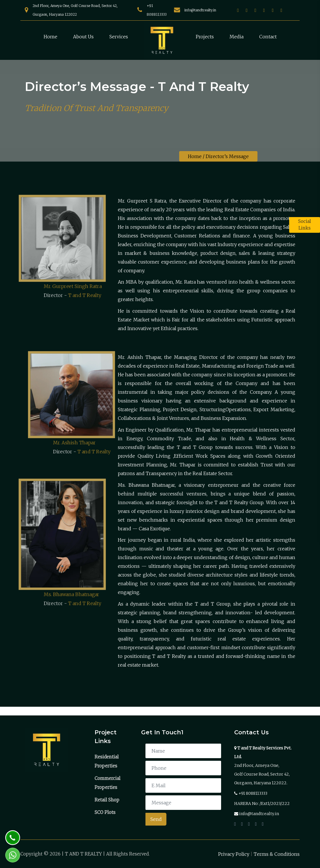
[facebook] (238, 10)
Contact (268, 37)
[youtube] (264, 10)
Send (156, 819)
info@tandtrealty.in (200, 10)
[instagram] (247, 10)
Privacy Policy (234, 854)
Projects (205, 37)
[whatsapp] (281, 10)
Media (237, 37)
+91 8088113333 (253, 793)
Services (119, 37)
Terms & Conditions (277, 854)
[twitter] (255, 10)
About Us (83, 37)
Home (50, 37)
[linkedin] (273, 10)
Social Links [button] (305, 225)
